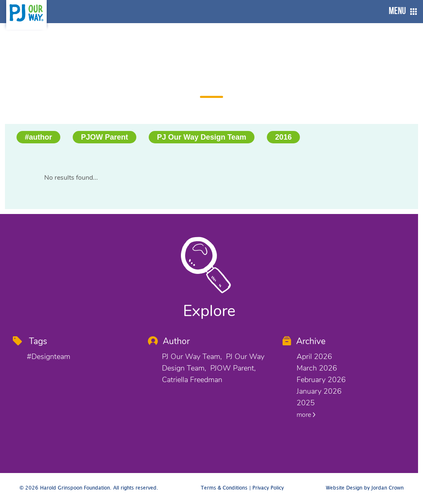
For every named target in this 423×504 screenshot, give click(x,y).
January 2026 (319, 391)
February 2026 (321, 380)
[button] (401, 12)
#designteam (49, 357)
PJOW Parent (105, 137)
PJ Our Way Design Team (202, 137)
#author (38, 137)
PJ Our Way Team (191, 357)
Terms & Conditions (224, 488)
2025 (306, 403)
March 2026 (317, 368)
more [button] (306, 415)
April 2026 (314, 357)
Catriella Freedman (192, 380)
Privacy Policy (268, 488)
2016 (283, 137)
